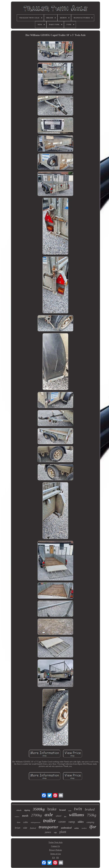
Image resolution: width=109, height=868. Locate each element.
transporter (48, 827)
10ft (55, 833)
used (70, 811)
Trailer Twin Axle (55, 842)
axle (49, 815)
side (25, 828)
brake (52, 809)
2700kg (36, 815)
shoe (19, 822)
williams (77, 815)
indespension (35, 822)
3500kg (39, 809)
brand (62, 810)
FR (58, 858)
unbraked (66, 828)
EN (54, 858)
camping (90, 822)
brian (18, 828)
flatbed (33, 828)
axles (77, 828)
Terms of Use (55, 854)
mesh (25, 816)
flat (65, 817)
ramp (72, 822)
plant (63, 832)
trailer (49, 821)
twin (78, 809)
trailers (17, 817)
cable (26, 822)
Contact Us (56, 846)
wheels (19, 810)
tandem (84, 828)
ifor (93, 827)
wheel (59, 816)
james (48, 832)
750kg (92, 815)
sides (81, 822)
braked (90, 809)
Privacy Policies (56, 850)
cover (62, 822)
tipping (27, 810)
